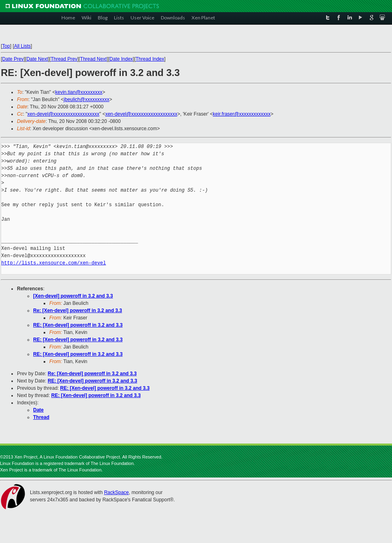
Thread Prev (64, 59)
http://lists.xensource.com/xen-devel (54, 263)
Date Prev (13, 59)
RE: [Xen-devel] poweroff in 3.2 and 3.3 (78, 325)
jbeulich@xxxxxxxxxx (87, 99)
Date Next (37, 59)
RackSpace (116, 492)
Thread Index (150, 59)
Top (6, 46)
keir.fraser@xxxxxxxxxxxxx (242, 114)
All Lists (22, 46)
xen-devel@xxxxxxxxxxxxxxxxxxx (63, 114)
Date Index (121, 59)
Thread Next (93, 59)
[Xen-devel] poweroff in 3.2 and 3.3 (73, 296)
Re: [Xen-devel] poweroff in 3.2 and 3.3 (78, 311)
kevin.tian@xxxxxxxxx (79, 92)
